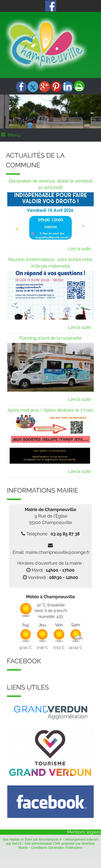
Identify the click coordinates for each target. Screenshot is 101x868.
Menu (14, 135)
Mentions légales (84, 832)
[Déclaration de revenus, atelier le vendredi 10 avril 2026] (51, 185)
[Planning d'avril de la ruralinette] (51, 339)
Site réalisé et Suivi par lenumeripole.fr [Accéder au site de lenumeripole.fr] (32, 839)
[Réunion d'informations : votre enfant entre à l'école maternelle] (51, 264)
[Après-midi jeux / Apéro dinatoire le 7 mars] (51, 411)
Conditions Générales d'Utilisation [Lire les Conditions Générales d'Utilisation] (57, 848)
